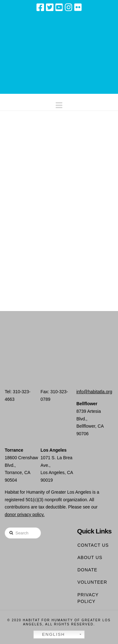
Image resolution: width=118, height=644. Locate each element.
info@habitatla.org (94, 392)
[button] (59, 104)
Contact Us (93, 545)
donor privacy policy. (25, 515)
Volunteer (92, 582)
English (50, 635)
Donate (87, 570)
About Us (90, 557)
